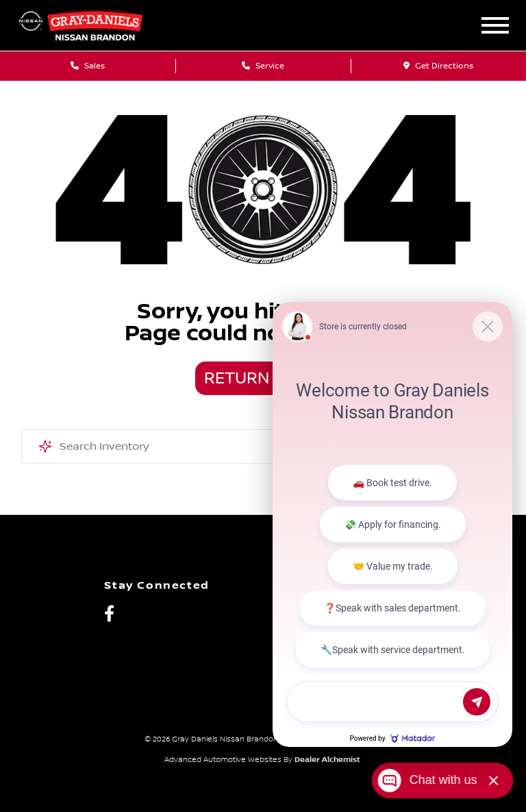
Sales (88, 66)
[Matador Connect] (392, 524)
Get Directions (438, 66)
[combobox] (263, 446)
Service (263, 66)
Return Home (263, 379)
